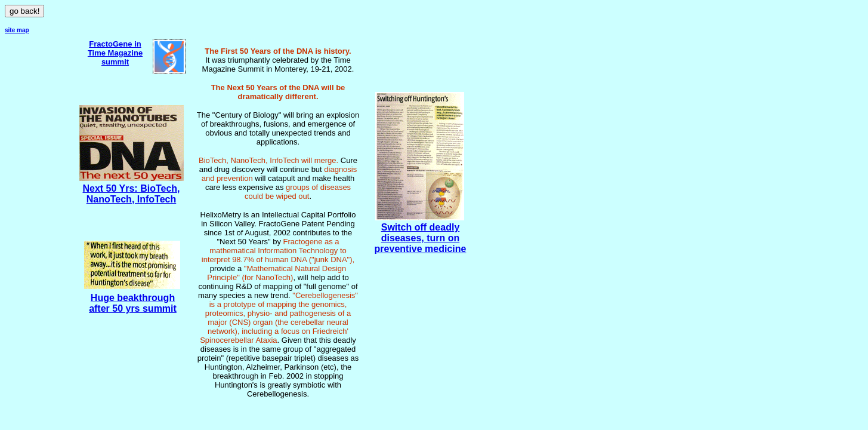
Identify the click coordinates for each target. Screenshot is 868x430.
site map (17, 30)
